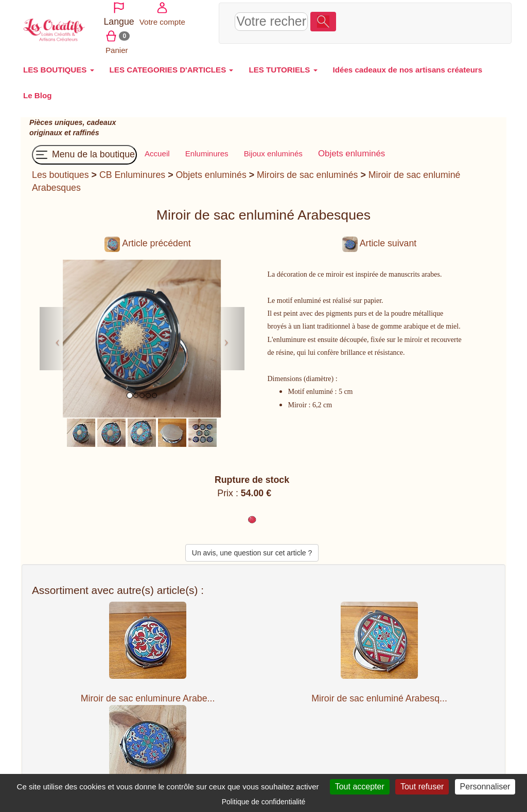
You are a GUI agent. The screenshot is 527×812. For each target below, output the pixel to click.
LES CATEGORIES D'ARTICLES (172, 64)
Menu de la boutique (84, 149)
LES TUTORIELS (283, 64)
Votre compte (415, 19)
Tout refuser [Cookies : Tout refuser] (422, 787)
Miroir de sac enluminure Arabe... (148, 693)
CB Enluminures (132, 169)
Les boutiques (60, 169)
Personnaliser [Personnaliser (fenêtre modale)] (485, 787)
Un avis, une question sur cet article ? (252, 548)
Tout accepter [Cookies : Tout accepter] (360, 787)
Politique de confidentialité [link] (264, 802)
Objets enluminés (211, 169)
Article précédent (147, 238)
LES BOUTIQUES (59, 64)
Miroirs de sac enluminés (307, 169)
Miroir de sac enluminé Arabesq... (379, 693)
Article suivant (380, 238)
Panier (456, 19)
